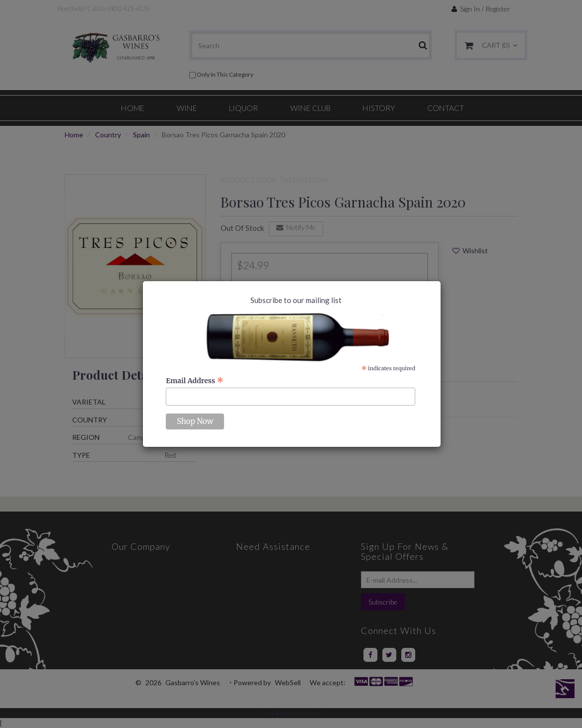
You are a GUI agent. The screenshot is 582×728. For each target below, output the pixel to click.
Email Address (195, 381)
